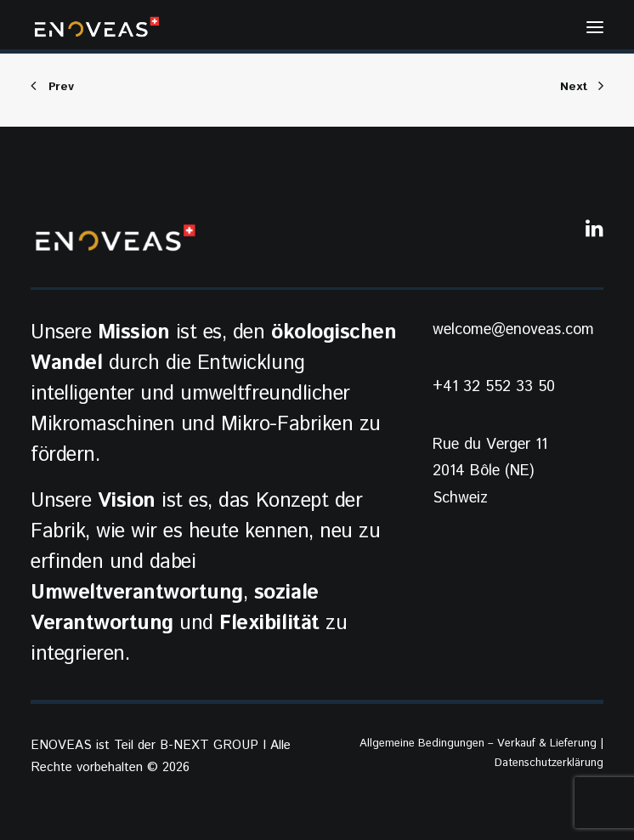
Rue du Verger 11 (490, 445)
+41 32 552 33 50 (494, 387)
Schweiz (460, 498)
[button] (595, 27)
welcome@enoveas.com (513, 330)
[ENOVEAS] (97, 27)
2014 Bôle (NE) (483, 471)
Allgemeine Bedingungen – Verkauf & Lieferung (478, 744)
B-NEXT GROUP (209, 745)
